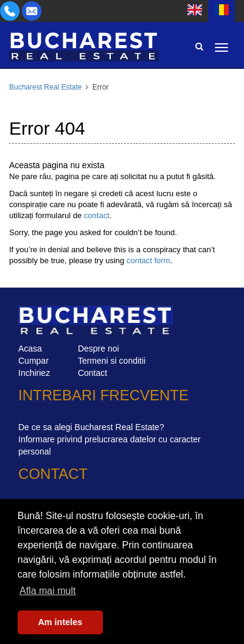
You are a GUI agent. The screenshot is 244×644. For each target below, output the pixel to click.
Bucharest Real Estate (45, 87)
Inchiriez (34, 373)
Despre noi (99, 349)
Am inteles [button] (60, 622)
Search (199, 46)
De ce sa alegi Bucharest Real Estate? (91, 427)
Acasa (30, 349)
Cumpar (33, 361)
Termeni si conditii (112, 361)
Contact (92, 373)
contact (97, 215)
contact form (148, 260)
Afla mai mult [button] (47, 591)
